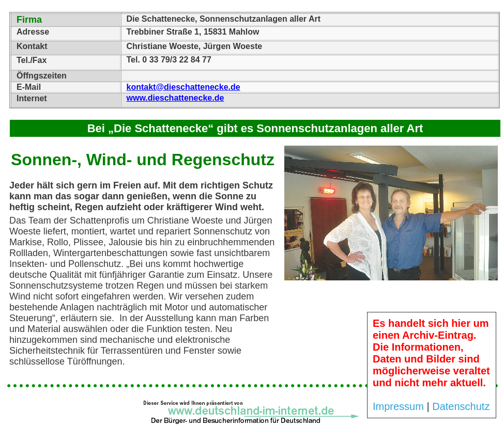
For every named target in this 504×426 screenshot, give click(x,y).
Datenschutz (461, 406)
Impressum (398, 406)
